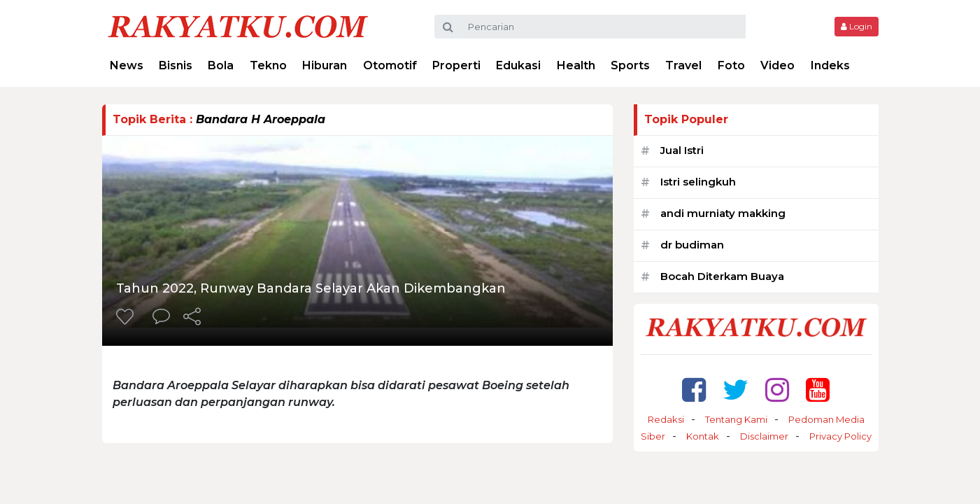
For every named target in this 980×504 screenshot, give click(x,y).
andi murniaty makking (723, 213)
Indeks (830, 65)
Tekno (268, 65)
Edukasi (518, 65)
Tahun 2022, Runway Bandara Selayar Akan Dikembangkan (311, 288)
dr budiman (692, 245)
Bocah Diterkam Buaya (722, 276)
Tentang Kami (736, 419)
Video (777, 65)
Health (576, 65)
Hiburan (325, 65)
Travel (683, 65)
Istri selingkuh (698, 182)
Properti (456, 65)
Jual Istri (682, 150)
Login (857, 26)
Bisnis (176, 65)
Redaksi (666, 419)
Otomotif (390, 65)
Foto (731, 65)
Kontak (703, 436)
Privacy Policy (840, 436)
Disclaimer (764, 436)
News (127, 65)
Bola (221, 65)
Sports (630, 65)
